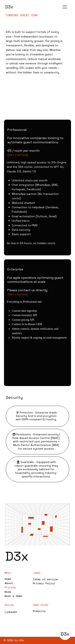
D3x (9, 7)
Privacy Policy (44, 583)
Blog (8, 592)
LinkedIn (11, 612)
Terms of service (45, 579)
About (9, 583)
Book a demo (13, 596)
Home (8, 579)
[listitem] (38, 188)
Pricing (10, 587)
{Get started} (17, 155)
